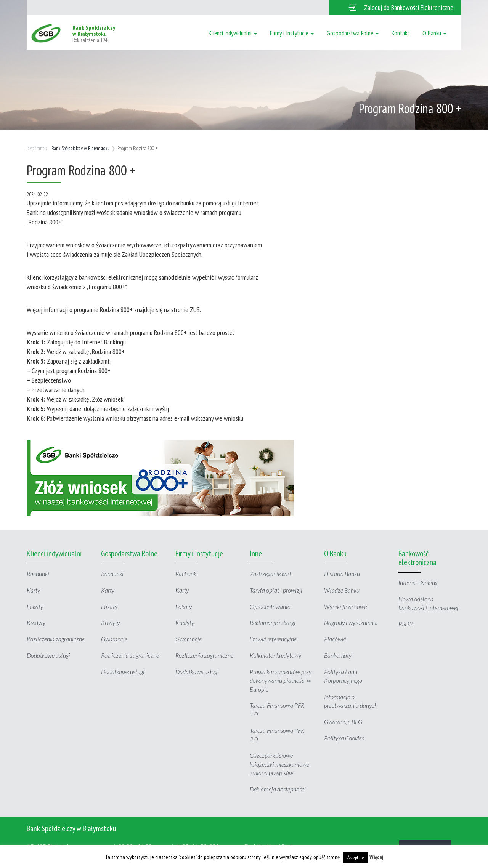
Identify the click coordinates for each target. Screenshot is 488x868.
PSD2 (405, 624)
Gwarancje (114, 639)
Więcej (376, 857)
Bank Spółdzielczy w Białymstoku (80, 148)
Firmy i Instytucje (292, 33)
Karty (33, 590)
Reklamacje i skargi (273, 622)
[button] (395, 8)
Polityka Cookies (344, 738)
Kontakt (401, 33)
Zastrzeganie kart (270, 574)
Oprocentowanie (270, 606)
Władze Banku (342, 590)
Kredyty (36, 622)
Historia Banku (342, 574)
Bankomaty (338, 655)
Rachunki (38, 574)
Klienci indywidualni (233, 33)
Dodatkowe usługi (48, 655)
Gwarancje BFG (343, 721)
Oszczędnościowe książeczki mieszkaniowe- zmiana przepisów (280, 764)
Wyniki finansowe (345, 606)
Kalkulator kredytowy (275, 655)
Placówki (335, 639)
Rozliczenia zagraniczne (56, 639)
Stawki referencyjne (273, 639)
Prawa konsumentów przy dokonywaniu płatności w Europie (281, 680)
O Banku (434, 33)
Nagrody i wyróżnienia (351, 622)
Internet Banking (418, 582)
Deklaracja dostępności (278, 789)
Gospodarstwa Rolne (353, 33)
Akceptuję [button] (356, 858)
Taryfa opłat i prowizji (276, 590)
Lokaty (35, 606)
